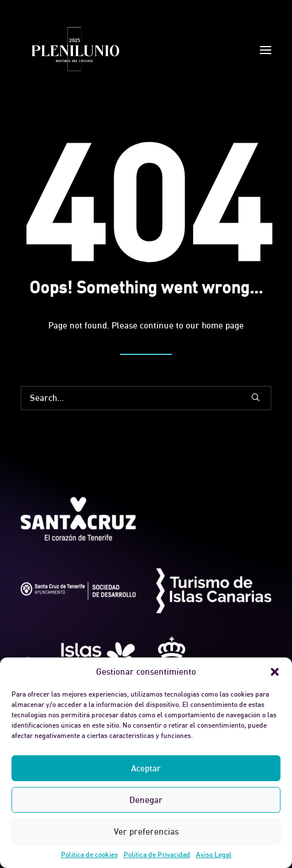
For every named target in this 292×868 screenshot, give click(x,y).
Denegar (146, 800)
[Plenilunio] (75, 50)
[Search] (146, 398)
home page (223, 325)
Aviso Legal (214, 854)
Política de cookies (89, 854)
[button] (275, 672)
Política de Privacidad (157, 854)
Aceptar (146, 768)
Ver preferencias (146, 831)
